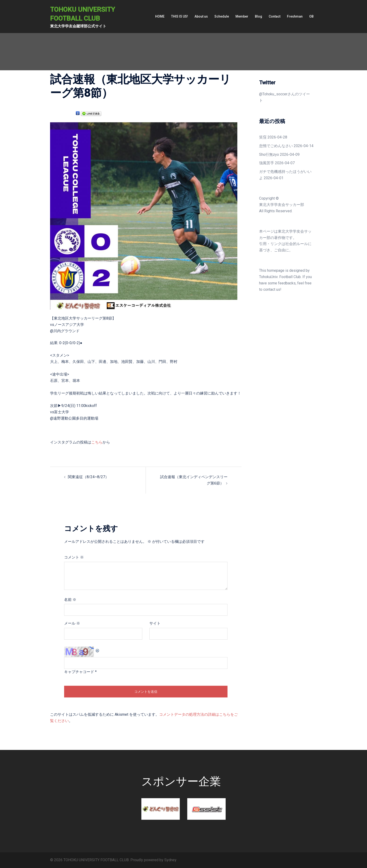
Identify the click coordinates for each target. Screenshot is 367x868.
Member (242, 16)
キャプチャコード (79, 672)
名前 (70, 600)
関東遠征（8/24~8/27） (88, 477)
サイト (155, 623)
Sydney (170, 860)
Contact (275, 16)
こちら (97, 442)
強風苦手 (267, 163)
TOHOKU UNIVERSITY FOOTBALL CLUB (87, 14)
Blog (259, 16)
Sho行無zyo (269, 155)
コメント (74, 557)
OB (311, 16)
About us (201, 16)
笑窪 (263, 137)
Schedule (222, 16)
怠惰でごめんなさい (276, 146)
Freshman (295, 16)
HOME (160, 16)
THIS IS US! (180, 16)
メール (72, 623)
